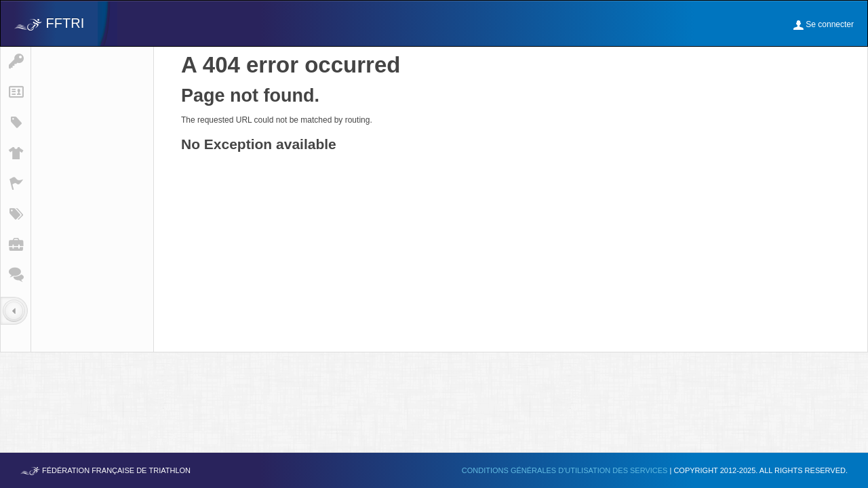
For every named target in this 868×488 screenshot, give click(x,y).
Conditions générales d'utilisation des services (566, 470)
